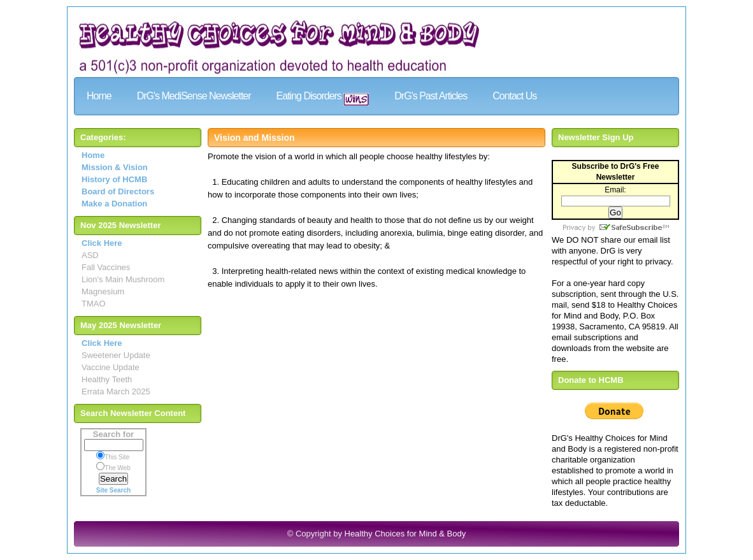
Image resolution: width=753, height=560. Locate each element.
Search (113, 479)
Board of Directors (118, 191)
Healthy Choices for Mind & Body (405, 534)
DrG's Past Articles (431, 96)
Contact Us (514, 96)
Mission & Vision (115, 167)
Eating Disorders (323, 98)
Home (99, 96)
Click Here (102, 243)
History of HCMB (114, 179)
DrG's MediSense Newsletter (194, 96)
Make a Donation (114, 204)
